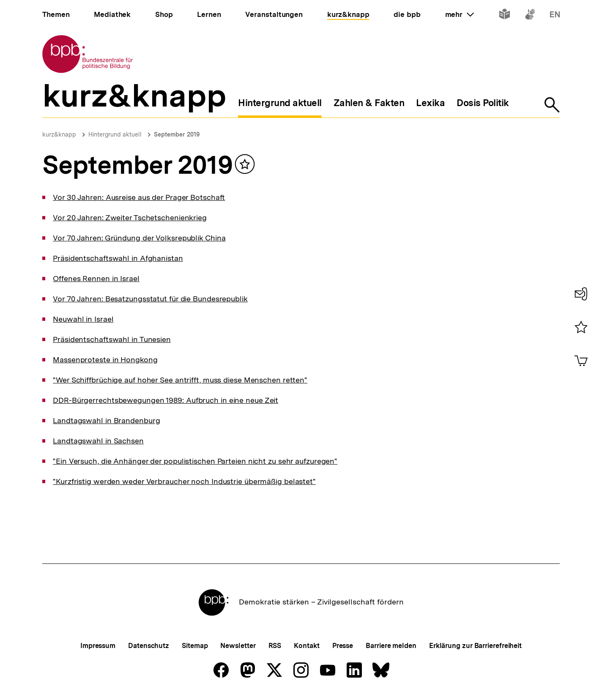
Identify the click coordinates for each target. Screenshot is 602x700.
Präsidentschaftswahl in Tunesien (112, 339)
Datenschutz (149, 646)
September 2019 (177, 134)
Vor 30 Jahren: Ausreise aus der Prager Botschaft (139, 197)
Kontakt (306, 646)
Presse (343, 646)
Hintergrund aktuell (115, 134)
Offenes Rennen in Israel (96, 278)
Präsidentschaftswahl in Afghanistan (118, 258)
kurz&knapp (59, 134)
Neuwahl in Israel (83, 319)
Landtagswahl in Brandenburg (106, 420)
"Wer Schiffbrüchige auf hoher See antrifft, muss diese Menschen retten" (180, 380)
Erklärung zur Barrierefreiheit (475, 646)
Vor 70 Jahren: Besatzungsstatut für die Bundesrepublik (150, 299)
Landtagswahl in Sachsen (98, 441)
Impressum (98, 646)
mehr (460, 14)
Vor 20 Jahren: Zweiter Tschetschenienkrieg (130, 217)
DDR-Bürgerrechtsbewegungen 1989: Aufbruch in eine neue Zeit (166, 400)
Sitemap (195, 646)
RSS (275, 646)
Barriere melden (391, 646)
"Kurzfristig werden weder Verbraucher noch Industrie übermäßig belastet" (184, 481)
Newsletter (238, 646)
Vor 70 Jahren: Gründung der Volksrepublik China (139, 238)
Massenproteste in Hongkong (105, 360)
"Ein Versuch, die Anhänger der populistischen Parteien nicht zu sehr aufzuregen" (195, 461)
